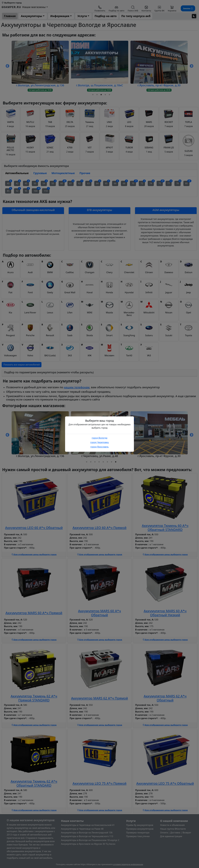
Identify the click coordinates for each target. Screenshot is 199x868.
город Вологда (99, 438)
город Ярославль (99, 447)
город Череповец (99, 442)
